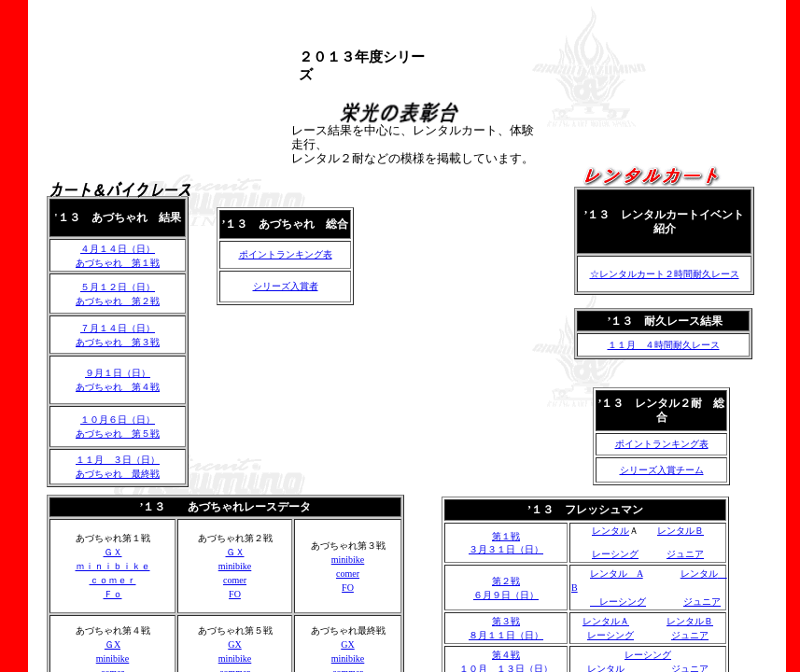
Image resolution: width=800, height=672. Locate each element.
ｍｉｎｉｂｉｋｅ (113, 566)
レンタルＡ (606, 621)
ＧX (112, 644)
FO (235, 594)
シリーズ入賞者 (286, 286)
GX (234, 644)
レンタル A (617, 574)
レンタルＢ (681, 531)
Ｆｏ (113, 594)
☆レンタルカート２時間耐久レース (665, 274)
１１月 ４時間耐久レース (664, 345)
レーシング (615, 554)
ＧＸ (113, 552)
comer (235, 580)
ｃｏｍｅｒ (113, 580)
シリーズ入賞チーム (662, 470)
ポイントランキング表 (662, 444)
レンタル (611, 531)
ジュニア (685, 554)
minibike (235, 566)
